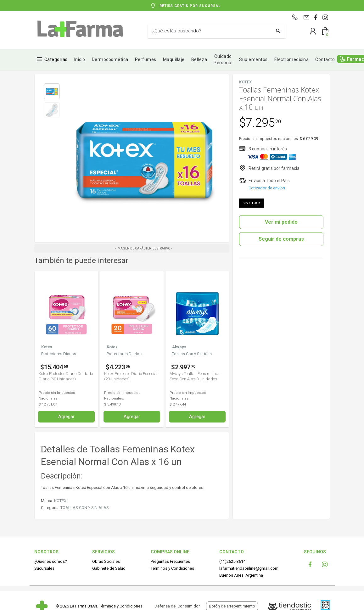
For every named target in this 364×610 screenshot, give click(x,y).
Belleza (199, 59)
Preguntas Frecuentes (170, 561)
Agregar (66, 417)
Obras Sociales (106, 561)
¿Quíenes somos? (51, 561)
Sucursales (44, 568)
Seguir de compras (281, 239)
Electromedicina (292, 59)
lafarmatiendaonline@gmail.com (249, 568)
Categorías (56, 59)
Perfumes (146, 59)
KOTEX (60, 501)
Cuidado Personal (223, 59)
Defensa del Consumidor (177, 606)
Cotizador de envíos (267, 188)
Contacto (325, 59)
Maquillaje (174, 59)
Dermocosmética (110, 59)
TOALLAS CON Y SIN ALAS (85, 508)
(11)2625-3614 (232, 561)
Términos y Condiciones (172, 568)
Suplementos (253, 59)
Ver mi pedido (281, 222)
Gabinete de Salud (109, 568)
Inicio (80, 59)
